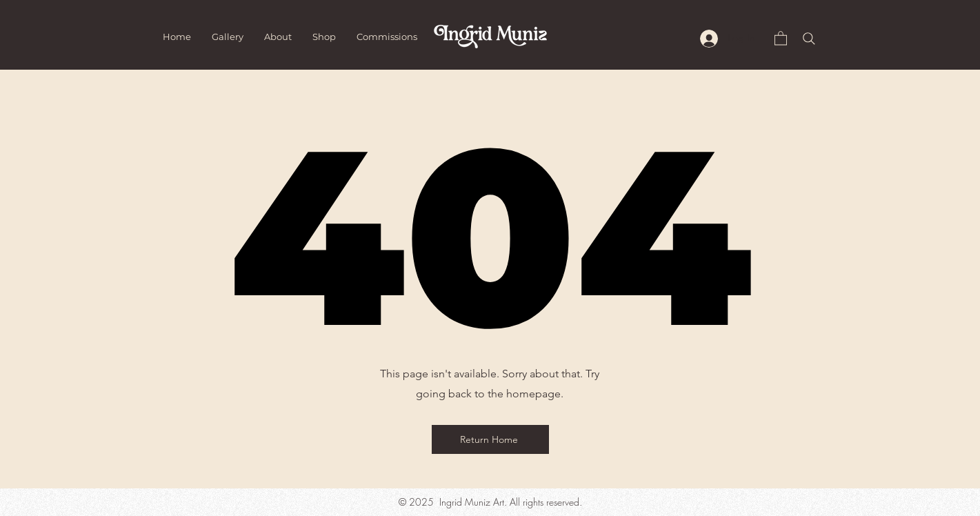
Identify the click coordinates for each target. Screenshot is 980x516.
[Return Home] (490, 439)
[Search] (809, 39)
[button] (781, 38)
